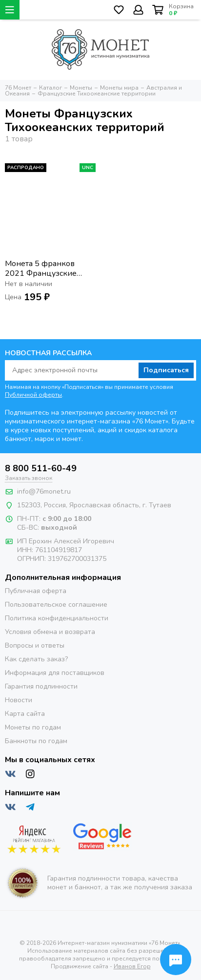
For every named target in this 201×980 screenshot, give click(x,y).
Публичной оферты (33, 395)
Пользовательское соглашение (56, 605)
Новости (19, 700)
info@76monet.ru (44, 491)
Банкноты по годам (36, 741)
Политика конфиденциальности (57, 618)
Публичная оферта (36, 591)
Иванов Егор (132, 966)
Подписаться (166, 370)
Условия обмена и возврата (50, 632)
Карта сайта (25, 714)
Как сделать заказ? (36, 659)
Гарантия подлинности (41, 686)
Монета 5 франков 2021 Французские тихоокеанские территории (41, 269)
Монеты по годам (33, 727)
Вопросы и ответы (35, 645)
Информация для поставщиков (55, 673)
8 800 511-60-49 (41, 468)
